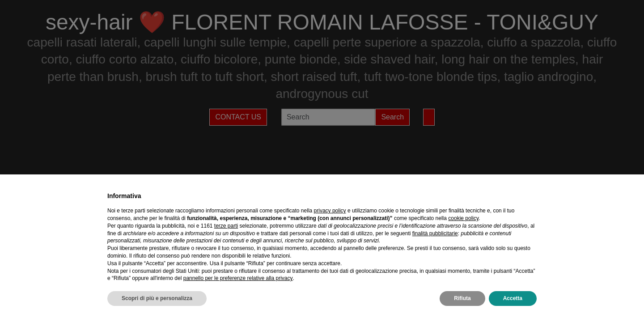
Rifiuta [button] (462, 298)
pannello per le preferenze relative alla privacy (238, 278)
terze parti (226, 226)
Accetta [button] (513, 298)
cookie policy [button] (463, 218)
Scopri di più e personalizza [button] (157, 298)
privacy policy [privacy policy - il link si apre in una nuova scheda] (330, 211)
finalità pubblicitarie (435, 233)
